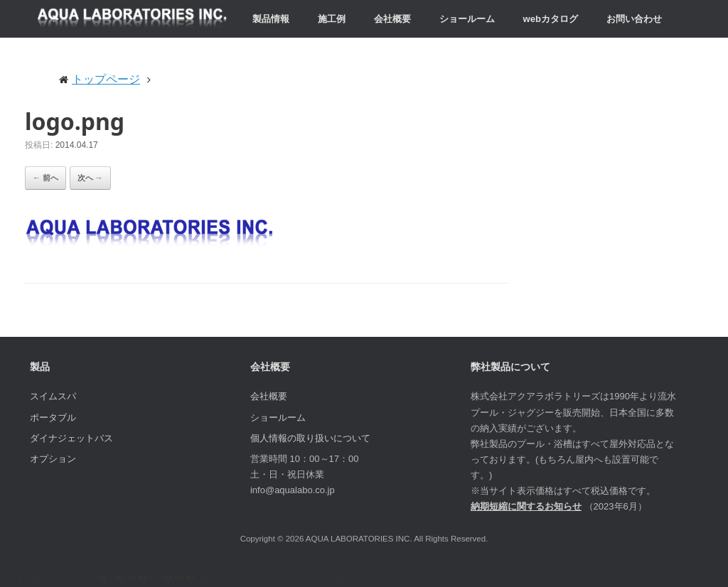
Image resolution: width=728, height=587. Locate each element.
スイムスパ (53, 396)
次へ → (90, 178)
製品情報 (271, 19)
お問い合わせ (634, 19)
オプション (53, 459)
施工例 (332, 19)
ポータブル (53, 418)
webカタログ (551, 19)
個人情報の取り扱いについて (310, 438)
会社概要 (392, 19)
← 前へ (45, 178)
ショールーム (467, 19)
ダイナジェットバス (71, 438)
